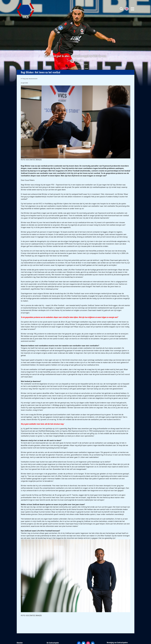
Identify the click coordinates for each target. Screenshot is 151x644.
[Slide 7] (87, 68)
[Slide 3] (72, 68)
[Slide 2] (68, 68)
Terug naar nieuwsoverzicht (29, 79)
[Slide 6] (83, 68)
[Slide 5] (79, 68)
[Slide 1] (64, 68)
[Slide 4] (76, 68)
